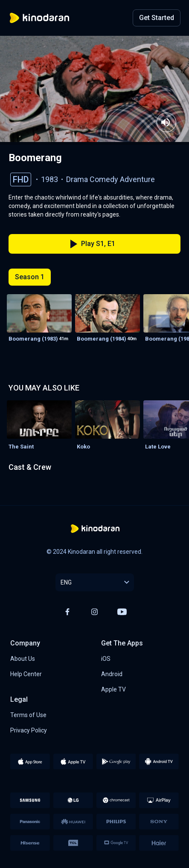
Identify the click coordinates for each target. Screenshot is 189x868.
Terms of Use (28, 715)
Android (112, 674)
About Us (23, 659)
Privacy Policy (29, 730)
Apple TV (113, 689)
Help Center (26, 674)
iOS (106, 659)
